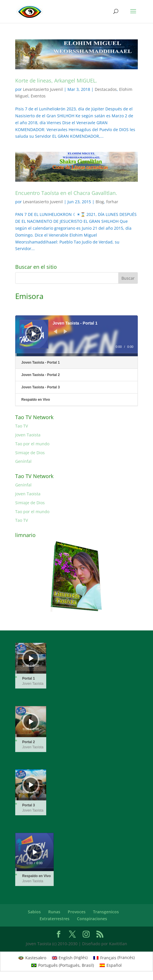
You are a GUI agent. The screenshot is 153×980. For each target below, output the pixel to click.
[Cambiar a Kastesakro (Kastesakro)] (32, 958)
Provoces (77, 912)
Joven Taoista (28, 435)
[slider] (76, 355)
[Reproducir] (34, 334)
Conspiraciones (92, 919)
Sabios (34, 912)
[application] (76, 336)
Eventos (38, 96)
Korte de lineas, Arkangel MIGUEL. (56, 80)
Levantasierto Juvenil (43, 89)
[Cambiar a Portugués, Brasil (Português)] (63, 965)
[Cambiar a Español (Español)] (111, 965)
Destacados (106, 89)
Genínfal (23, 461)
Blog (100, 202)
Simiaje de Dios (30, 453)
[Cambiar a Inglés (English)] (70, 958)
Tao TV (22, 426)
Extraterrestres (55, 919)
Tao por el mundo (32, 444)
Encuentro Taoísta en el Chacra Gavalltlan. (66, 193)
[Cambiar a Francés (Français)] (114, 958)
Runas (54, 912)
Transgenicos (106, 912)
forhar (112, 202)
